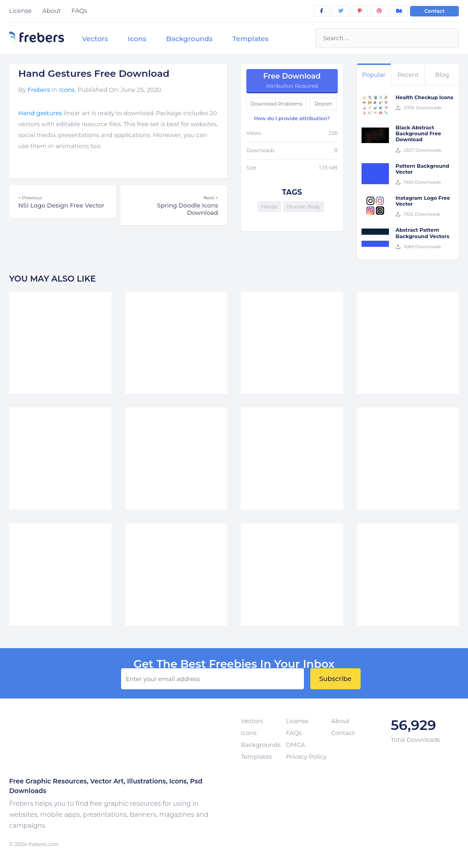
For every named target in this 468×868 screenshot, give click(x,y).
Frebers (39, 90)
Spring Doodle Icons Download (174, 205)
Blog (442, 75)
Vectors (95, 39)
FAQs (79, 11)
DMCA (295, 745)
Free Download (292, 80)
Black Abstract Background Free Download (419, 133)
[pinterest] (360, 11)
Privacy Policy (306, 756)
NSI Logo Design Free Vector (63, 202)
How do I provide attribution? (292, 118)
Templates (250, 39)
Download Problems (277, 104)
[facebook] (322, 11)
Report (323, 104)
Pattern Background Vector (423, 169)
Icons (137, 39)
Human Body (304, 207)
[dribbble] (379, 11)
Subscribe (335, 679)
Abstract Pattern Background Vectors (423, 233)
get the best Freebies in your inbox (234, 664)
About (52, 11)
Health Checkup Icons (425, 97)
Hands (269, 207)
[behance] (399, 11)
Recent (408, 75)
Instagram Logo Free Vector (423, 201)
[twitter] (341, 11)
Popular (374, 75)
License (20, 11)
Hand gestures (40, 113)
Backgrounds (189, 39)
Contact (434, 11)
